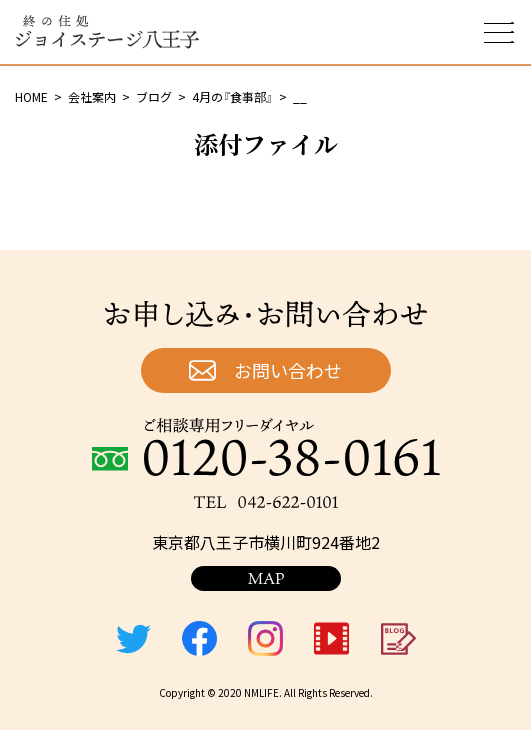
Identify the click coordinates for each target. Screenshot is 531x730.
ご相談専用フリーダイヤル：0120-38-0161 (266, 447)
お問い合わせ (288, 370)
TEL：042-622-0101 (266, 502)
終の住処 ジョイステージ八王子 (107, 32)
